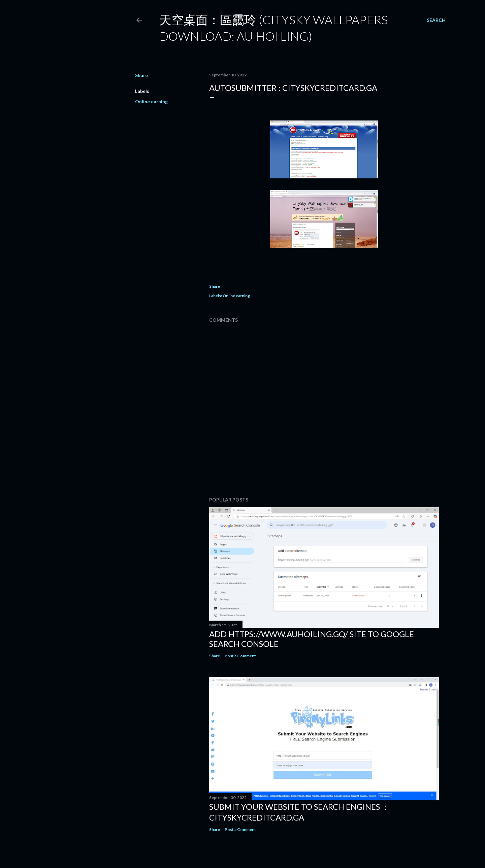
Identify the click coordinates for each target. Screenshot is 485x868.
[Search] (436, 20)
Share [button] (141, 75)
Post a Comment (240, 656)
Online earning (151, 101)
